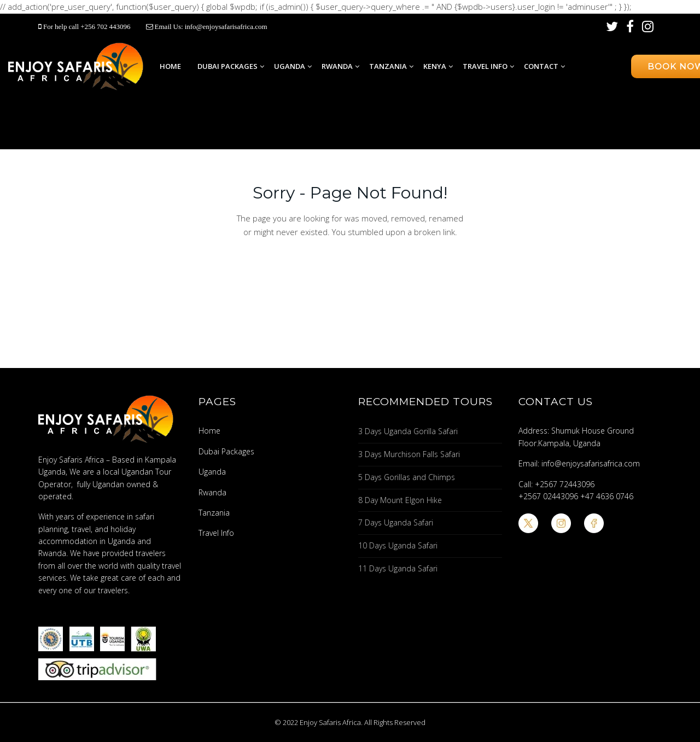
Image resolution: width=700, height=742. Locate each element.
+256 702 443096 (106, 27)
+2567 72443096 (565, 484)
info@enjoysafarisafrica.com (226, 27)
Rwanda (337, 66)
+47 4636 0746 (607, 496)
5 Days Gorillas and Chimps (407, 477)
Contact (541, 66)
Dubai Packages (227, 66)
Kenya (435, 66)
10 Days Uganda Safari (398, 545)
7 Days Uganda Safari (396, 522)
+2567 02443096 (548, 496)
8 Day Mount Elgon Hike (400, 500)
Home (170, 66)
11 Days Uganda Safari (398, 568)
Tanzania (388, 66)
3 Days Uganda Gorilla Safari (408, 431)
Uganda (290, 66)
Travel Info (485, 66)
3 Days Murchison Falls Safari (409, 454)
